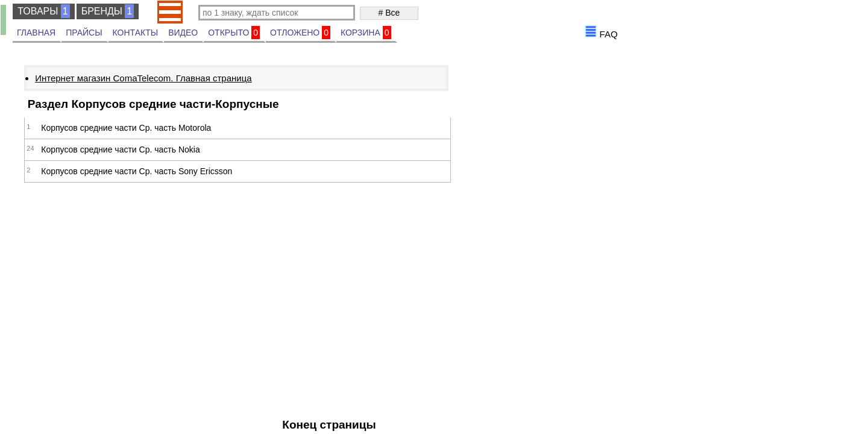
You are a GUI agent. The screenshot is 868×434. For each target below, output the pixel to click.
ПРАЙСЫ (84, 33)
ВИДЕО (183, 33)
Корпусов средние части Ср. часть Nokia (120, 149)
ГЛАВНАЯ (36, 33)
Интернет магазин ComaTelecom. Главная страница (143, 78)
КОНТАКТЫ (136, 33)
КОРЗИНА (366, 33)
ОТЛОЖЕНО (300, 33)
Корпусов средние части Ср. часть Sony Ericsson (137, 171)
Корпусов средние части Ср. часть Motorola (126, 128)
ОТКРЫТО (234, 33)
